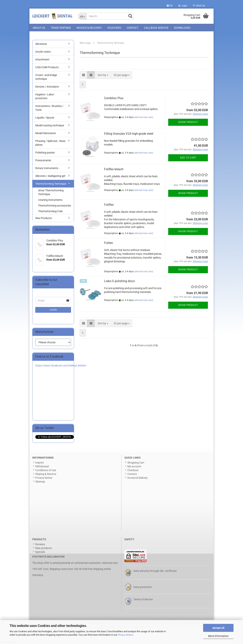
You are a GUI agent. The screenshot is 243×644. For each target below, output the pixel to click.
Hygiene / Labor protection (45, 96)
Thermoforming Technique (51, 184)
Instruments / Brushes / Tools (49, 108)
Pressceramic (43, 160)
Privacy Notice (125, 635)
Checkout (133, 470)
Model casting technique (50, 125)
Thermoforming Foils (50, 211)
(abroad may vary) (144, 117)
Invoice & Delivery (89, 28)
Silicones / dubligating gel (50, 176)
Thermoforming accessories (55, 206)
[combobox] (103, 75)
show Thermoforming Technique (51, 192)
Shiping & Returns (46, 474)
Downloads (182, 28)
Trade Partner (61, 28)
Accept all (218, 628)
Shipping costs (58, 569)
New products (44, 548)
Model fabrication (46, 133)
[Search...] (82, 16)
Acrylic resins (43, 52)
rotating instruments (50, 200)
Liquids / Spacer (45, 118)
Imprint (40, 463)
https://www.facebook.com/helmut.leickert (61, 366)
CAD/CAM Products (47, 67)
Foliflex (109, 205)
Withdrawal (42, 466)
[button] (170, 6)
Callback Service (156, 28)
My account (134, 466)
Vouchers (114, 28)
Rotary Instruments (47, 168)
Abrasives (41, 44)
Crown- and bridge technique (46, 77)
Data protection (143, 587)
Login (53, 310)
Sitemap (40, 482)
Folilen (108, 243)
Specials (40, 552)
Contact (133, 28)
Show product (188, 122)
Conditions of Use (46, 470)
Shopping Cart (136, 463)
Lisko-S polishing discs (119, 281)
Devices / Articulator (47, 87)
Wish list (199, 6)
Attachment (42, 59)
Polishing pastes (45, 153)
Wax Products (44, 218)
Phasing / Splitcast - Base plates (50, 143)
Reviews (40, 544)
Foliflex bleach (114, 169)
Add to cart (188, 158)
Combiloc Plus (114, 98)
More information (218, 636)
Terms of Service (143, 599)
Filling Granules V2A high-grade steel (129, 134)
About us (39, 28)
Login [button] (183, 6)
